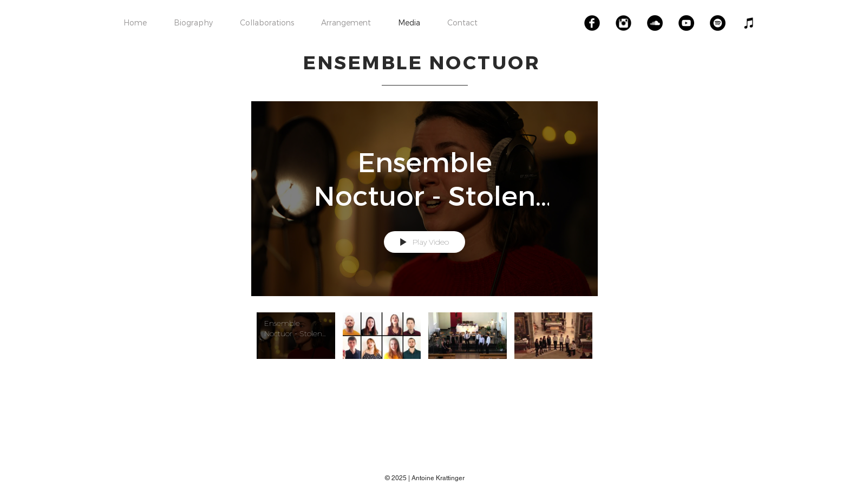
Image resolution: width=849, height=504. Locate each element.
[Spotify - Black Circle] (718, 23)
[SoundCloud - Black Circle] (655, 23)
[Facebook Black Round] (592, 23)
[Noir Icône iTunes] (749, 23)
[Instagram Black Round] (623, 23)
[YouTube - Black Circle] (686, 23)
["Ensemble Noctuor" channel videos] (424, 348)
